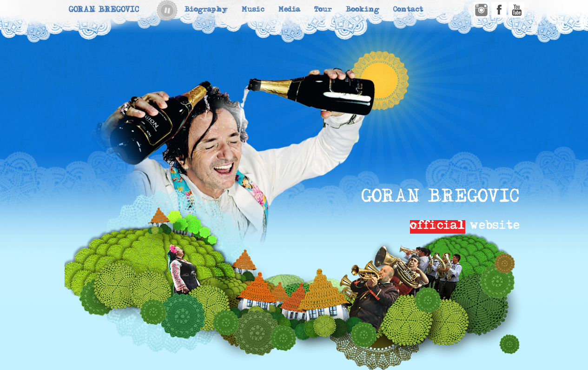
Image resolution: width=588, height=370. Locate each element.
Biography (206, 10)
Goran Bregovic (104, 10)
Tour (323, 10)
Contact (408, 10)
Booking (363, 10)
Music (253, 10)
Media (289, 10)
